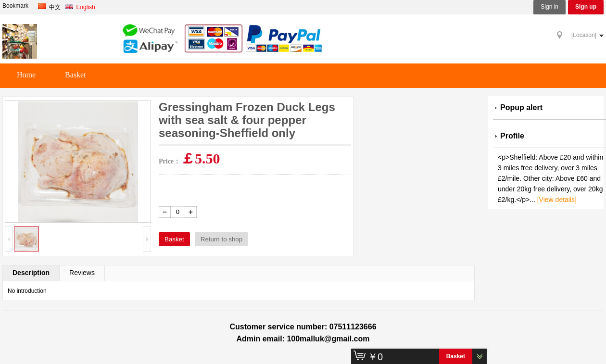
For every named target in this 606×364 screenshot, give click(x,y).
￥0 (375, 357)
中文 (51, 7)
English (82, 7)
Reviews (82, 273)
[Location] (584, 35)
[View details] (557, 200)
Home (26, 75)
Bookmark (15, 6)
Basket (76, 75)
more (595, 107)
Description (31, 273)
